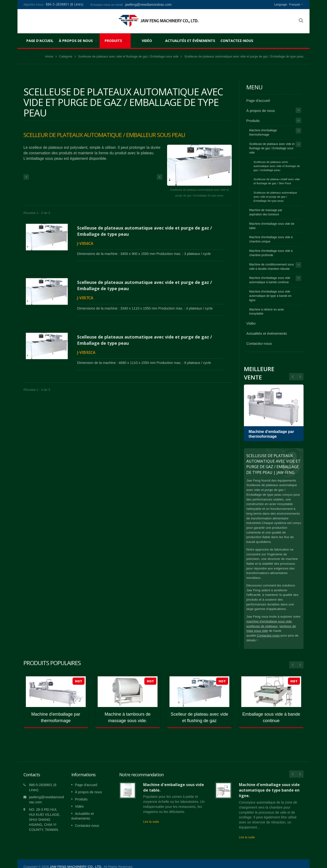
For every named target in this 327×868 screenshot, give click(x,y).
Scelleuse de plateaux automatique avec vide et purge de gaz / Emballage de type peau (275, 197)
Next (293, 377)
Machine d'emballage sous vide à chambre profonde (271, 253)
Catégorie (66, 56)
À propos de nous (78, 41)
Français (295, 5)
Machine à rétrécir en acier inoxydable (267, 312)
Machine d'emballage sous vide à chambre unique (271, 239)
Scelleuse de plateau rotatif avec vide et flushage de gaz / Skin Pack (277, 181)
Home (49, 56)
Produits (115, 41)
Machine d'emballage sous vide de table (272, 226)
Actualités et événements (190, 40)
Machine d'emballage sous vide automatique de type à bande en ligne (270, 296)
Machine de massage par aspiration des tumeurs (266, 212)
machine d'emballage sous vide (269, 621)
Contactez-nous (237, 40)
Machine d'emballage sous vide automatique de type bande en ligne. (269, 783)
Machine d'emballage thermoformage (263, 132)
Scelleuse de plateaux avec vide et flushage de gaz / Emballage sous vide (128, 56)
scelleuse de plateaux (262, 626)
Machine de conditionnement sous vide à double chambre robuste (272, 267)
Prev (300, 377)
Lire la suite (151, 814)
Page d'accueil (40, 40)
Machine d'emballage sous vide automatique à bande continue (270, 280)
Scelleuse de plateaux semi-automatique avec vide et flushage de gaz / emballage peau (277, 166)
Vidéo (147, 40)
